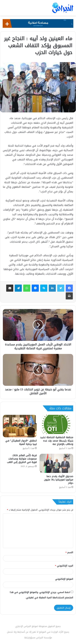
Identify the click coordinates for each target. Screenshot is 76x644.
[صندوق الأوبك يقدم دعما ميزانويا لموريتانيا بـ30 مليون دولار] (56, 463)
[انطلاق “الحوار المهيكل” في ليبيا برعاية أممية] (20, 426)
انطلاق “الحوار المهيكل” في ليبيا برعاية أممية (21, 442)
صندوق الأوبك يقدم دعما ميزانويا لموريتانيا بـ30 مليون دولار (59, 480)
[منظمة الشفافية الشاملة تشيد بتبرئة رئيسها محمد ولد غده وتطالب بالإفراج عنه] (56, 424)
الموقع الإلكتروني (64, 579)
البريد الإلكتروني (64, 566)
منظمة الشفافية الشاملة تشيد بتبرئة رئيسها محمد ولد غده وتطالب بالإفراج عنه (57, 441)
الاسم (69, 552)
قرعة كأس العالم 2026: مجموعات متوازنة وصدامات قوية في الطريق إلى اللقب (22, 459)
